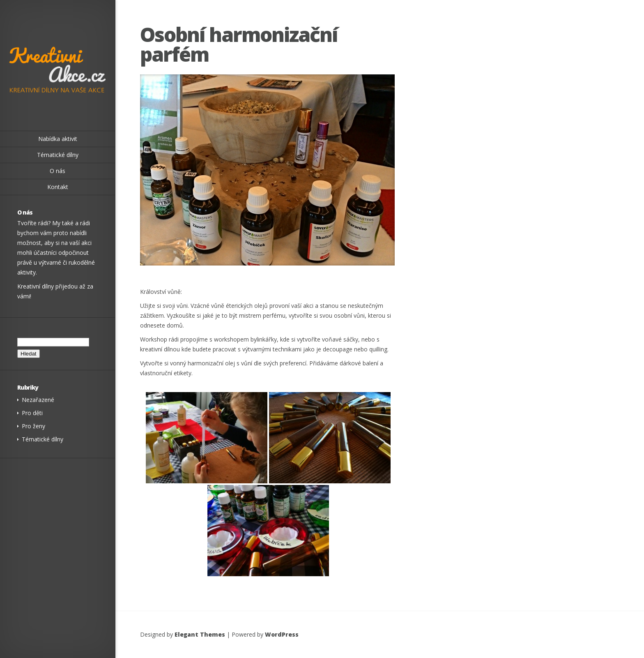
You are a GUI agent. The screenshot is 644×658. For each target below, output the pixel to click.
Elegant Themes (200, 634)
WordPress (282, 634)
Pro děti (32, 413)
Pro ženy (33, 426)
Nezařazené (38, 400)
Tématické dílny (43, 439)
